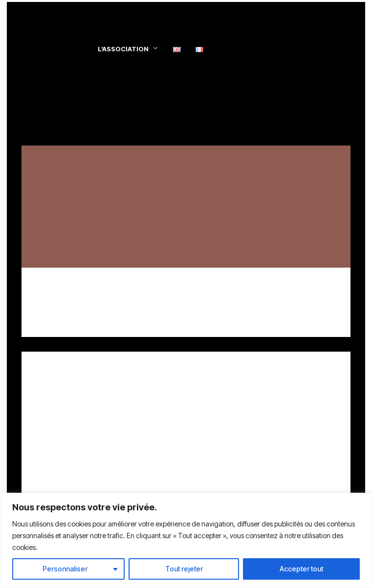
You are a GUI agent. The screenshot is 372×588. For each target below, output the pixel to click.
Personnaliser (65, 569)
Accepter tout (301, 569)
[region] (186, 540)
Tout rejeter (184, 569)
